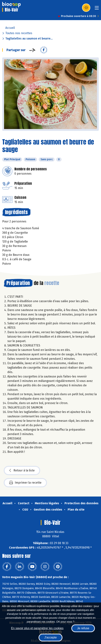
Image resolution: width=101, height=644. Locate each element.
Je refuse (83, 628)
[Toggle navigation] (97, 9)
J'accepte (50, 637)
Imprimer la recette (25, 483)
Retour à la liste (22, 470)
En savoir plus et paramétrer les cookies (37, 628)
